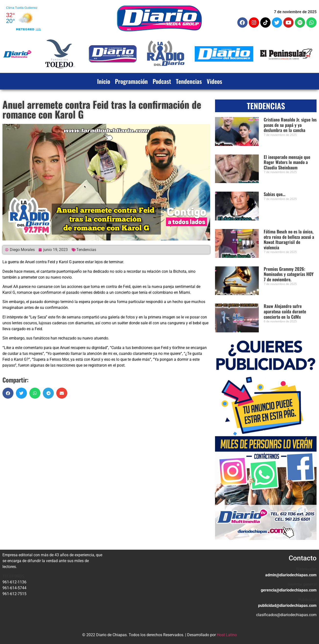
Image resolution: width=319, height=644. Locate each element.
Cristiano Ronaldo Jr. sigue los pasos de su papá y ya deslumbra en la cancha (290, 125)
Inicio (104, 81)
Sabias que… (275, 194)
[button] (8, 393)
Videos (214, 81)
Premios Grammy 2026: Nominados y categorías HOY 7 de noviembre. (289, 274)
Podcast (162, 81)
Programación (131, 81)
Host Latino (227, 635)
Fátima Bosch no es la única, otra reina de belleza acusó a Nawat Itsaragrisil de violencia (289, 239)
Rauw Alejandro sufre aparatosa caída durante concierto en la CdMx (285, 311)
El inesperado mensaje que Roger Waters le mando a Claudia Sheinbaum (287, 162)
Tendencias (189, 81)
